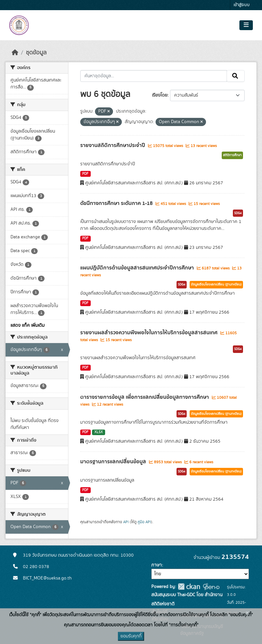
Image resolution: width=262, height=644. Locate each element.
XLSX (99, 432)
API (126, 522)
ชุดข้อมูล (36, 53)
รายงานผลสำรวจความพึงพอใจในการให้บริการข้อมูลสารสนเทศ (150, 333)
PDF (85, 174)
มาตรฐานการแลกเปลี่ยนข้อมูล (114, 462)
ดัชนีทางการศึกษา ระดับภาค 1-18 (117, 203)
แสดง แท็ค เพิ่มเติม (28, 325)
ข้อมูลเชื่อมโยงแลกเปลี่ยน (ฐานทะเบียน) (216, 285)
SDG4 (238, 213)
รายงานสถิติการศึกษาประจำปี (113, 145)
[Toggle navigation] (246, 25)
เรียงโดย (160, 95)
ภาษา (157, 565)
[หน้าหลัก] (15, 53)
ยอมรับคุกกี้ (131, 636)
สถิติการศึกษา (232, 155)
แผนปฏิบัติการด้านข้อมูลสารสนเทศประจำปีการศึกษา (138, 268)
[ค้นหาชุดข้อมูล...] (154, 76)
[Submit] (236, 76)
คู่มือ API (144, 522)
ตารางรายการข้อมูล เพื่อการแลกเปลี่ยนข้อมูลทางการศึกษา (145, 397)
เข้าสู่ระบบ (242, 5)
